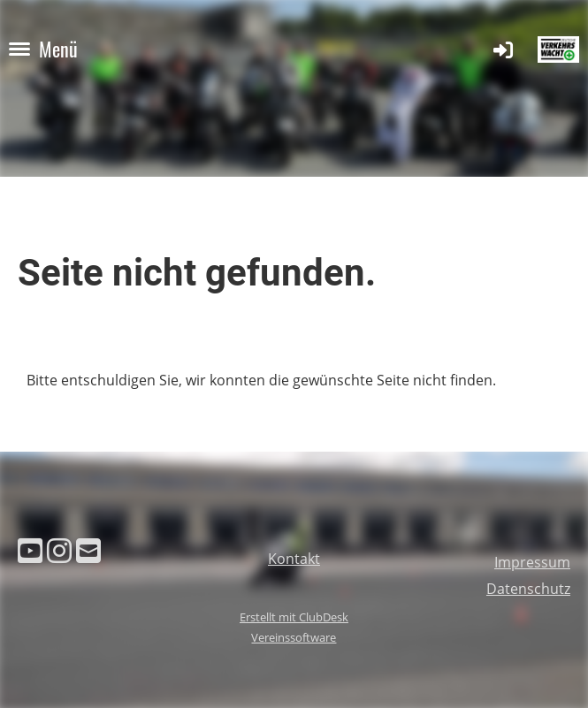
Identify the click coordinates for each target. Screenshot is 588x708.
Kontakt (294, 559)
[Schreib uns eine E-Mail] (88, 550)
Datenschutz (528, 589)
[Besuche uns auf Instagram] (59, 550)
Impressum (532, 562)
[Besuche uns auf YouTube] (30, 550)
